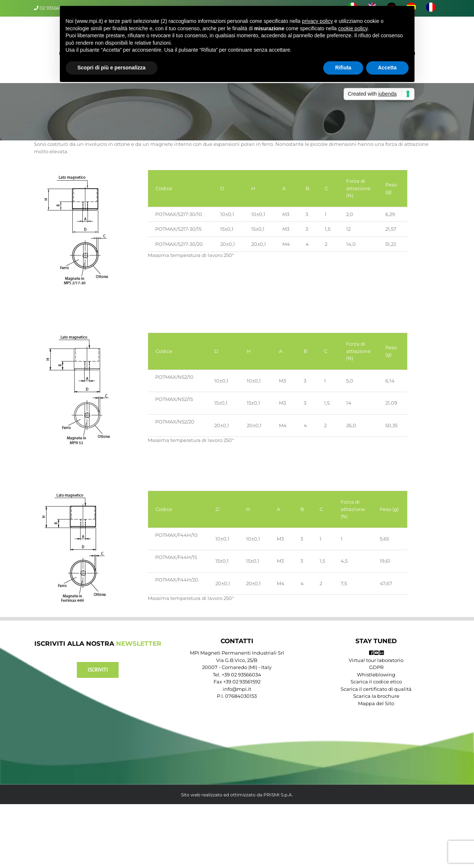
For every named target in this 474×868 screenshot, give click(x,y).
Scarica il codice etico (376, 682)
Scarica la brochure (376, 696)
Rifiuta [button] (343, 68)
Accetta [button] (387, 68)
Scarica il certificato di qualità (376, 689)
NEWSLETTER (139, 644)
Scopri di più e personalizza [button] (112, 68)
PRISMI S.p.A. (278, 795)
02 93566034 (54, 8)
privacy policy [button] (317, 21)
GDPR (376, 667)
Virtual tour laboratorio (376, 660)
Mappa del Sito (376, 703)
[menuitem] (431, 8)
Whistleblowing (376, 675)
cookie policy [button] (353, 28)
